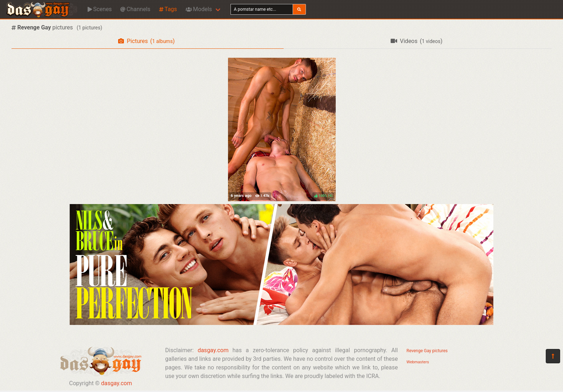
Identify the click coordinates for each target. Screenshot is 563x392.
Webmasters (418, 362)
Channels (135, 9)
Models (199, 9)
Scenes (100, 9)
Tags (168, 9)
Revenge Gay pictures (427, 351)
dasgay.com (116, 383)
